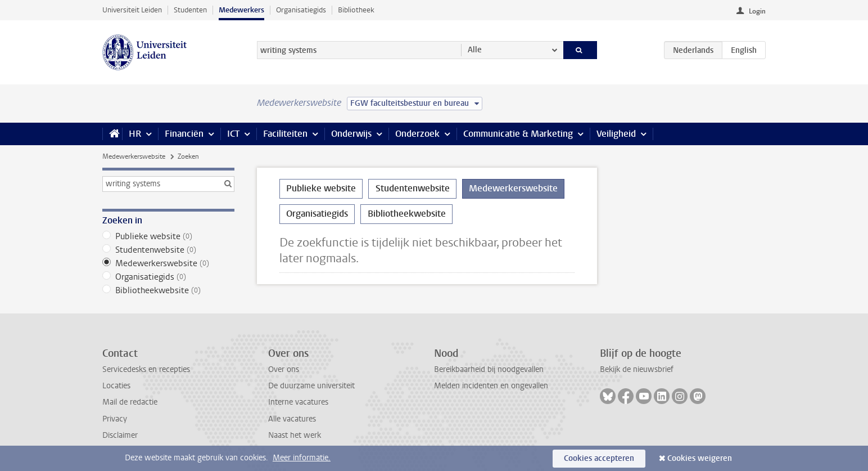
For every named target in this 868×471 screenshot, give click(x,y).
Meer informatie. (302, 458)
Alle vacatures (292, 419)
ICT (233, 134)
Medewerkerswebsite (134, 156)
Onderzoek (417, 134)
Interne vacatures (298, 402)
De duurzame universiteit (311, 386)
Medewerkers (241, 10)
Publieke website (168, 236)
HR (135, 134)
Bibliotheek (356, 10)
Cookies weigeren (700, 458)
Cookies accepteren (599, 458)
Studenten (190, 10)
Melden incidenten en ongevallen (491, 386)
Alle (475, 50)
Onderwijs (351, 134)
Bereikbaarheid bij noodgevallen (489, 369)
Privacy (115, 419)
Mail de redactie (130, 402)
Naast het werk (295, 435)
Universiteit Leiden (132, 10)
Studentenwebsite (168, 250)
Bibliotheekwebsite (168, 290)
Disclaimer (120, 435)
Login (757, 11)
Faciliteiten (285, 134)
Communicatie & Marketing (518, 134)
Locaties (116, 386)
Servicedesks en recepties (146, 369)
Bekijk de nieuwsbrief (637, 369)
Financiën (184, 134)
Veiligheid (616, 134)
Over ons (284, 369)
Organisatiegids (301, 10)
